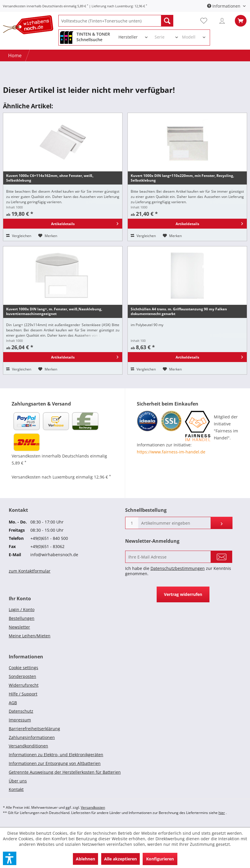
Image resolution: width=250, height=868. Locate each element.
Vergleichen (19, 236)
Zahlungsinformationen (32, 737)
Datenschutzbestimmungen (178, 568)
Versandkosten (93, 807)
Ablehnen (85, 859)
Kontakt (16, 789)
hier (222, 813)
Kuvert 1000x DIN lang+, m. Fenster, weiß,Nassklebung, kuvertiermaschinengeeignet (54, 311)
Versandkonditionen (28, 746)
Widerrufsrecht (24, 685)
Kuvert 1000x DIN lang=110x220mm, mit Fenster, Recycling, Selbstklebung (182, 178)
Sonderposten (22, 676)
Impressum (20, 720)
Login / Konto (22, 609)
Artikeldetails (85, 223)
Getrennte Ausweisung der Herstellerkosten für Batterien (65, 772)
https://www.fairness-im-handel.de (171, 452)
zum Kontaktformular (30, 571)
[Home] (15, 55)
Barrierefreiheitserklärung (34, 729)
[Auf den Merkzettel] (48, 236)
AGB (13, 703)
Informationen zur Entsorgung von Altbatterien (55, 763)
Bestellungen (22, 618)
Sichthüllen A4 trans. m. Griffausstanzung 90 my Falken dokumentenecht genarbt (179, 311)
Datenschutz (21, 711)
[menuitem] (116, 21)
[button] (10, 858)
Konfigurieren (160, 859)
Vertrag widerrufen (183, 594)
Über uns (18, 781)
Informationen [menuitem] (224, 6)
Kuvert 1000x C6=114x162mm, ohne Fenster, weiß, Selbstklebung (50, 178)
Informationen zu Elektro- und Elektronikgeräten (56, 755)
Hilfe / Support (23, 694)
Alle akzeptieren (120, 859)
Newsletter (19, 627)
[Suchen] (167, 21)
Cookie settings (23, 668)
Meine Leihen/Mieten (30, 636)
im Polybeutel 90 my (147, 325)
